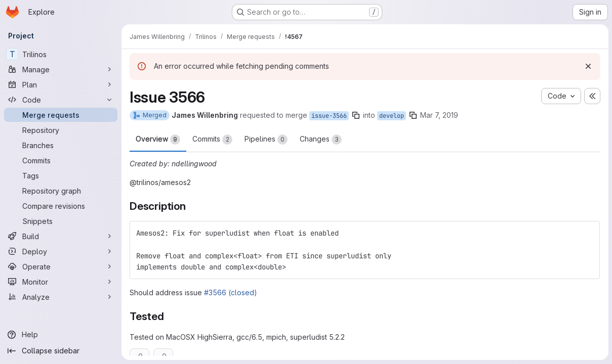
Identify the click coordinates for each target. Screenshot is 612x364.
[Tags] (61, 175)
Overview (158, 140)
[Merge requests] (61, 115)
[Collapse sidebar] (61, 351)
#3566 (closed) (231, 292)
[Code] (61, 100)
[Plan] (61, 84)
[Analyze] (61, 297)
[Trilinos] (61, 54)
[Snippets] (61, 221)
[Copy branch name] (356, 115)
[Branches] (61, 145)
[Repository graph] (61, 191)
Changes (321, 140)
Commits (212, 140)
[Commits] (61, 160)
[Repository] (61, 130)
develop (392, 116)
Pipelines (266, 140)
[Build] (61, 236)
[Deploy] (61, 251)
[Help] (61, 335)
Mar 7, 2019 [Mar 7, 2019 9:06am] (439, 115)
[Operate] (61, 266)
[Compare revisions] (61, 206)
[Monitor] (61, 282)
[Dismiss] (588, 66)
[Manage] (61, 69)
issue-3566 (329, 116)
